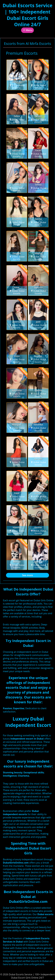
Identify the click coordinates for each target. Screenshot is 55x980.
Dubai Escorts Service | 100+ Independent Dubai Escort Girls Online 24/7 (28, 15)
